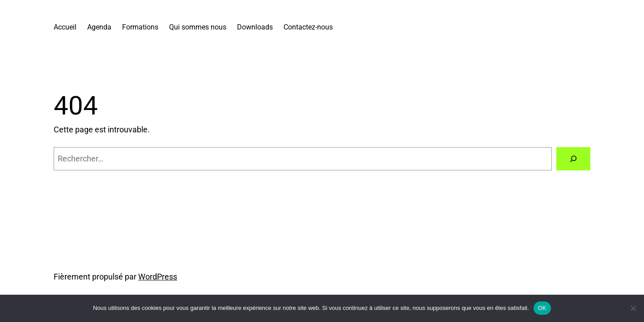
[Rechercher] (573, 159)
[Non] (633, 308)
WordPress (158, 277)
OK (542, 308)
